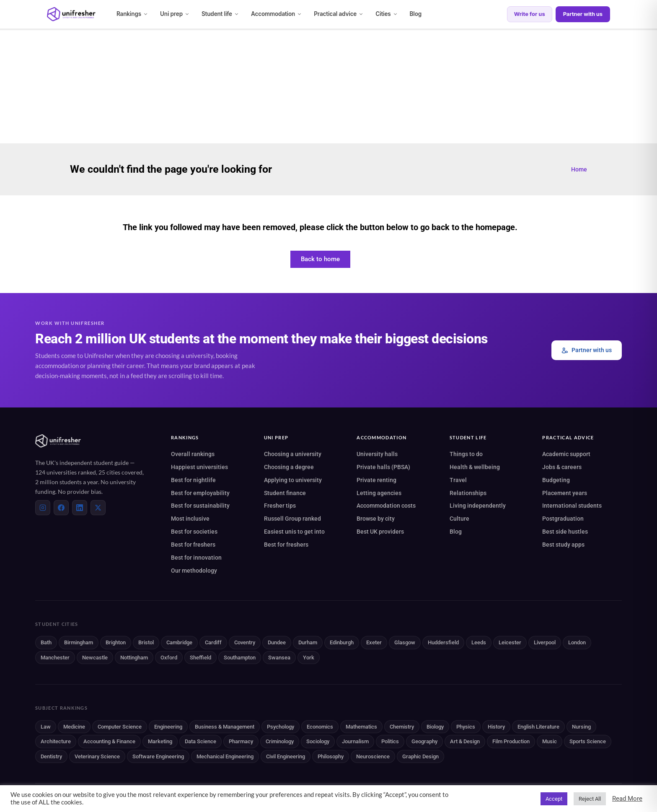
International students (572, 506)
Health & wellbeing (475, 467)
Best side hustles (565, 532)
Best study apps (563, 545)
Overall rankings (193, 454)
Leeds (479, 642)
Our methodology (194, 571)
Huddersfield (443, 642)
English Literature (538, 727)
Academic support (566, 454)
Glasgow (405, 642)
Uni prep (175, 14)
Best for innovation (196, 558)
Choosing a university (293, 454)
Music (550, 741)
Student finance (285, 493)
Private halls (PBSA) (383, 467)
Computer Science (120, 727)
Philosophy (331, 756)
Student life (220, 14)
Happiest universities (199, 467)
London (577, 642)
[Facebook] (61, 508)
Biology (435, 727)
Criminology (280, 741)
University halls (377, 454)
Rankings (132, 14)
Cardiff (213, 642)
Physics (466, 727)
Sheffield (200, 658)
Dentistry (51, 756)
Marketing (160, 741)
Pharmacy (241, 741)
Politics (390, 741)
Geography (424, 741)
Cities (387, 14)
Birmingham (79, 642)
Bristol (146, 642)
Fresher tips (280, 506)
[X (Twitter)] (98, 508)
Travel (458, 480)
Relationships (468, 493)
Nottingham (134, 658)
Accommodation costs (386, 506)
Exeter (374, 642)
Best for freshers (193, 545)
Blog (416, 14)
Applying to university (293, 480)
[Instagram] (43, 508)
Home (579, 169)
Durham (308, 642)
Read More (627, 799)
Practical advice (339, 14)
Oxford (169, 658)
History (496, 727)
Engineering (168, 727)
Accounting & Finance (109, 741)
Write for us (530, 14)
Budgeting (556, 480)
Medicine (74, 727)
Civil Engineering (286, 756)
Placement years (565, 493)
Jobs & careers (562, 467)
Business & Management (225, 727)
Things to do (466, 454)
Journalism (355, 741)
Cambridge (179, 642)
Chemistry (402, 727)
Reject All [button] (590, 799)
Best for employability (200, 493)
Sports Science (588, 741)
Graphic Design (420, 756)
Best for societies (194, 532)
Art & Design (465, 741)
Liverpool (545, 642)
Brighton (116, 642)
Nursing (581, 727)
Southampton (240, 658)
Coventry (245, 642)
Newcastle (95, 658)
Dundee (277, 642)
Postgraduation (563, 519)
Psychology (281, 727)
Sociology (318, 741)
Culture (459, 519)
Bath (46, 642)
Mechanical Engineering (225, 756)
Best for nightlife (193, 480)
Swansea (279, 658)
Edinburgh (342, 642)
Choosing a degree (289, 467)
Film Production (511, 741)
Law (46, 727)
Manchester (55, 658)
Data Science (200, 741)
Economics (320, 727)
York (309, 658)
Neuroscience (373, 756)
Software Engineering (158, 756)
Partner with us (583, 14)
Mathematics (361, 727)
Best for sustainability (200, 506)
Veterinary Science (97, 756)
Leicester (510, 642)
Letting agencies (379, 493)
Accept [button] (554, 799)
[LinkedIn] (80, 508)
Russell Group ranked (292, 519)
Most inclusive (190, 519)
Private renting (376, 480)
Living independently (478, 506)
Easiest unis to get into (294, 532)
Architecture (56, 741)
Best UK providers (380, 532)
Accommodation (277, 14)
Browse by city (376, 519)
